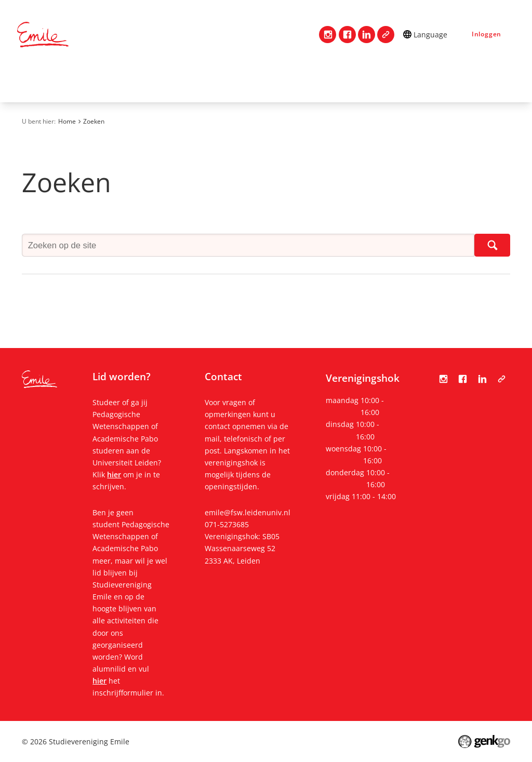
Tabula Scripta (386, 35)
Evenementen (382, 81)
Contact (68, 81)
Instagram (328, 35)
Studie (258, 81)
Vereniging (126, 81)
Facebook (347, 35)
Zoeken (94, 121)
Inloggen (487, 34)
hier (114, 474)
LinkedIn (367, 35)
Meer (447, 81)
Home (30, 81)
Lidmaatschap (196, 81)
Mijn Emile (313, 81)
